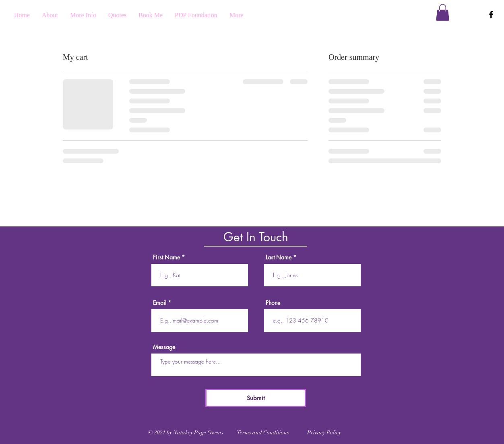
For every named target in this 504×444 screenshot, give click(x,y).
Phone (273, 303)
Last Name (279, 257)
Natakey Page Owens (199, 433)
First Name (166, 257)
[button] (443, 12)
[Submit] (256, 398)
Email (160, 303)
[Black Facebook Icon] (491, 14)
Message (164, 347)
